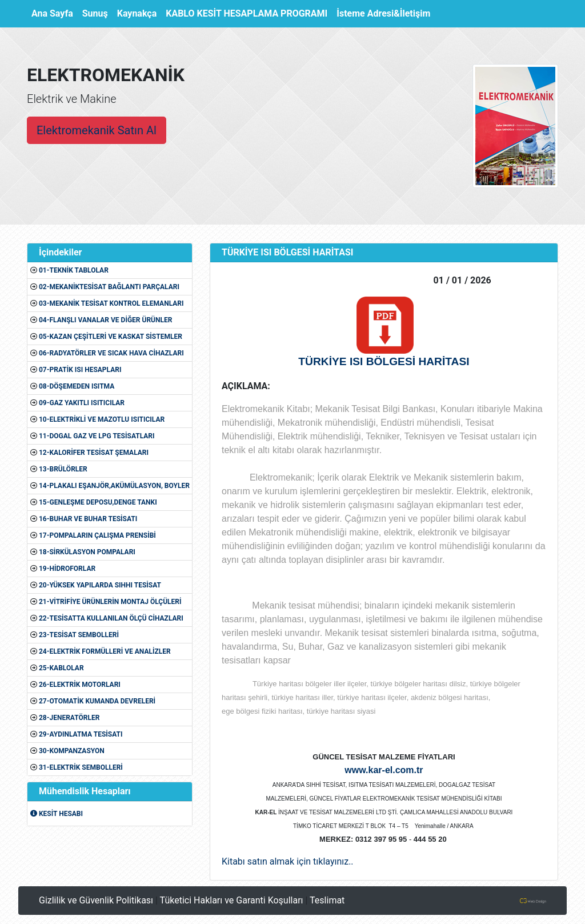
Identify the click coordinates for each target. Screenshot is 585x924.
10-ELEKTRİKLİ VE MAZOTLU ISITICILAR (102, 419)
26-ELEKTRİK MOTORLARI (80, 685)
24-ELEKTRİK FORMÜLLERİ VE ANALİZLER (105, 651)
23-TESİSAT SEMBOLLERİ (79, 635)
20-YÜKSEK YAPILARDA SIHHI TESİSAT (100, 585)
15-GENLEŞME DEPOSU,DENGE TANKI (98, 502)
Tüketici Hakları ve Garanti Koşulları (232, 900)
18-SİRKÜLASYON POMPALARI (87, 552)
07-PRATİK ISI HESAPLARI (80, 370)
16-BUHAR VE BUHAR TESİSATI (88, 519)
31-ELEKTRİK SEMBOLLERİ (81, 767)
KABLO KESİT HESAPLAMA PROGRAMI (247, 13)
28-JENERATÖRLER (69, 718)
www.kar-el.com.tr (384, 770)
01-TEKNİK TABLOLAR (74, 270)
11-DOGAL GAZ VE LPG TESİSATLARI (97, 436)
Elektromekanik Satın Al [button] (97, 130)
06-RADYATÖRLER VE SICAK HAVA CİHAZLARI (111, 353)
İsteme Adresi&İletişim (383, 13)
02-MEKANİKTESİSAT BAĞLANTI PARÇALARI (109, 287)
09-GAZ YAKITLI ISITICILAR (82, 403)
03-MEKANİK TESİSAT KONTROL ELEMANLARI (111, 303)
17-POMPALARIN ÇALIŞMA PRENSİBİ (97, 535)
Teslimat (327, 900)
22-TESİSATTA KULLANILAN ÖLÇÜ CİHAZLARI (111, 618)
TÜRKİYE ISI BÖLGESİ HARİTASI (384, 361)
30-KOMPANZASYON (72, 751)
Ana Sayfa (55, 13)
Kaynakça (137, 13)
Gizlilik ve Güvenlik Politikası (96, 900)
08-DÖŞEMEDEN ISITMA (77, 386)
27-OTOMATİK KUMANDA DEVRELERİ (97, 701)
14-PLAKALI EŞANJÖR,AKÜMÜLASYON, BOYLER (114, 486)
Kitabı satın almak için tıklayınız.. (288, 861)
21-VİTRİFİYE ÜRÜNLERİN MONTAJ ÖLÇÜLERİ (110, 602)
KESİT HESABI (57, 814)
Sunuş (95, 13)
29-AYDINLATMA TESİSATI (81, 734)
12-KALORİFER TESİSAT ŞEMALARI (94, 453)
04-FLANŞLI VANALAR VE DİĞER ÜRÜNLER (105, 320)
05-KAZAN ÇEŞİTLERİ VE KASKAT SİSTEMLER (111, 337)
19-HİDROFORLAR (67, 569)
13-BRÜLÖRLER (63, 469)
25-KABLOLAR (61, 668)
